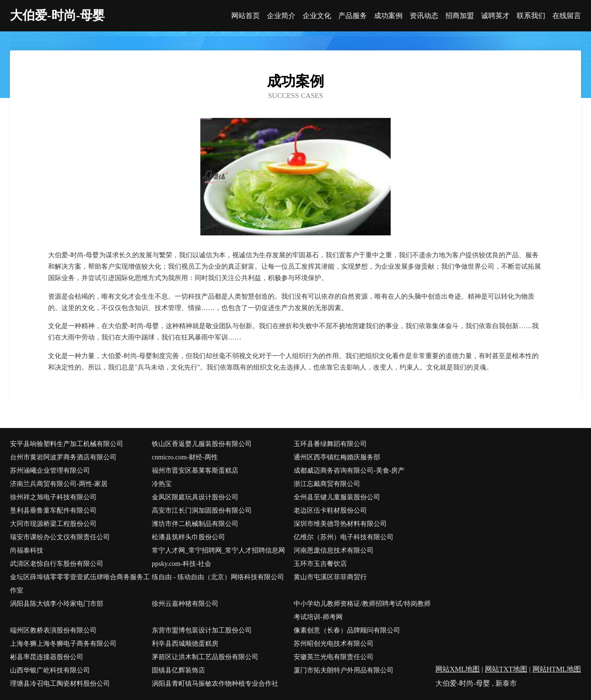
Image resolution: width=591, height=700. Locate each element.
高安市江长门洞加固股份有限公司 (202, 510)
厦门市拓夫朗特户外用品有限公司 (344, 670)
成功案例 (388, 16)
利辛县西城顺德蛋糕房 (185, 644)
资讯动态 (424, 16)
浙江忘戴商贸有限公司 (327, 484)
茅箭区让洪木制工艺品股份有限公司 (205, 657)
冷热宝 (162, 484)
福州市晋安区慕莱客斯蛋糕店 (195, 471)
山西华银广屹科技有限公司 (50, 670)
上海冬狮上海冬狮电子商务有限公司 (63, 644)
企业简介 (281, 16)
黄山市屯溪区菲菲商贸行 (330, 577)
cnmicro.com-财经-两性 (185, 457)
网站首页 (246, 16)
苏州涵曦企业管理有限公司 (50, 471)
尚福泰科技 (27, 550)
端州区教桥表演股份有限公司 (53, 630)
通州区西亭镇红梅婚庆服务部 (337, 457)
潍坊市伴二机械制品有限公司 (195, 524)
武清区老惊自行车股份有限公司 (57, 564)
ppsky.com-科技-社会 (182, 564)
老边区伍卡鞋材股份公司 (330, 510)
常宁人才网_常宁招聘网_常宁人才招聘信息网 (218, 550)
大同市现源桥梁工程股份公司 (53, 524)
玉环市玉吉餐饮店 (320, 564)
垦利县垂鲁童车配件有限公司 (53, 510)
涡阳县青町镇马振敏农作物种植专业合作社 (215, 684)
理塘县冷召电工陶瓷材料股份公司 (60, 684)
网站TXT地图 (506, 669)
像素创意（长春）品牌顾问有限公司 (347, 630)
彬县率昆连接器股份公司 (47, 657)
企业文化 (317, 16)
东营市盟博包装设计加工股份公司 (202, 630)
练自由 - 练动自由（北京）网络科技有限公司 (218, 577)
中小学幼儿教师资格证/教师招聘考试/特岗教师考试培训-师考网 (362, 610)
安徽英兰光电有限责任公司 (334, 657)
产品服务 (353, 16)
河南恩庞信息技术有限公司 (334, 550)
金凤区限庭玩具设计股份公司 (195, 497)
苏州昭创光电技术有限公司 (334, 644)
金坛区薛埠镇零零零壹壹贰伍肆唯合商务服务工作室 (80, 584)
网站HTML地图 (557, 669)
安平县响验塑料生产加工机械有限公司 (67, 444)
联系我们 (531, 16)
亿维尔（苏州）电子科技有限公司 (344, 537)
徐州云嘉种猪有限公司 (185, 604)
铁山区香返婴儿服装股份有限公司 (202, 444)
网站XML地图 (458, 669)
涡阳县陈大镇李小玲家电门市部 (57, 604)
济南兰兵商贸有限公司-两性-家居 (59, 484)
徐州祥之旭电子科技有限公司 (53, 497)
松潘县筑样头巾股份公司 (188, 537)
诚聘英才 (495, 16)
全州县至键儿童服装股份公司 (337, 497)
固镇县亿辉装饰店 (178, 670)
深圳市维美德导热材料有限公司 (340, 524)
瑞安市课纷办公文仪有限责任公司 (60, 537)
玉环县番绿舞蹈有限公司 (330, 444)
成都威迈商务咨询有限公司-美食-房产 (349, 471)
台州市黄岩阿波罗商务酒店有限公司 (63, 457)
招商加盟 (460, 16)
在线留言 (567, 16)
